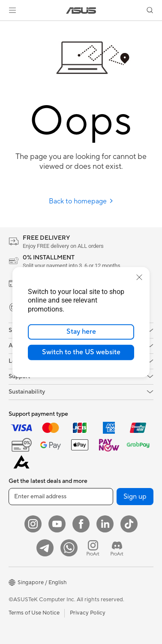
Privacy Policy (88, 613)
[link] (81, 10)
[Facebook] (81, 524)
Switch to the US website (81, 352)
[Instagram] (33, 524)
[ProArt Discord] (117, 548)
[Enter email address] (61, 497)
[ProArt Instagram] (93, 548)
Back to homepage (81, 201)
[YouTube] (57, 524)
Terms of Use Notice (34, 613)
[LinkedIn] (105, 524)
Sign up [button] (135, 497)
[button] (12, 10)
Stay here (81, 332)
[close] (139, 277)
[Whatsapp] (69, 548)
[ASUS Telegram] (45, 548)
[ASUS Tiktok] (129, 524)
